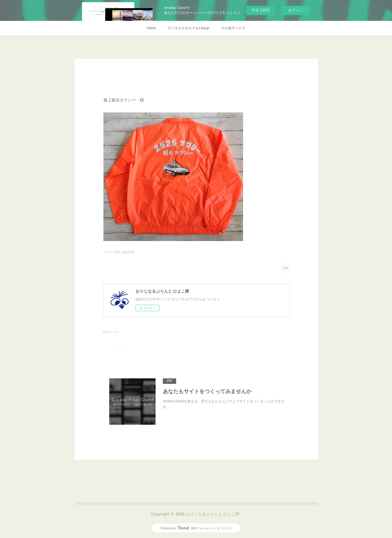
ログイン (296, 10)
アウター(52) (112, 252)
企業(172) (128, 252)
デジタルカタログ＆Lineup (188, 28)
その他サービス (233, 28)
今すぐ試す (261, 10)
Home (151, 28)
